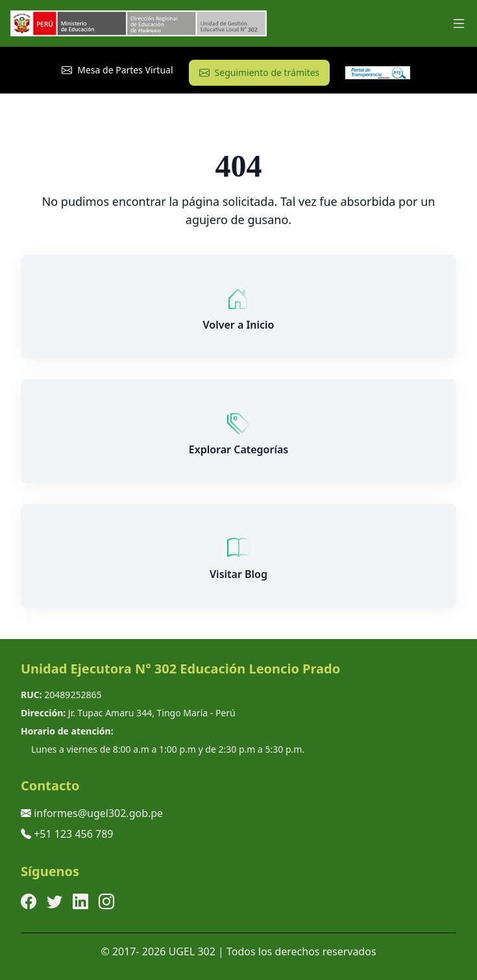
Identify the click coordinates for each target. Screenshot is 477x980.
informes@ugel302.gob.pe (98, 813)
